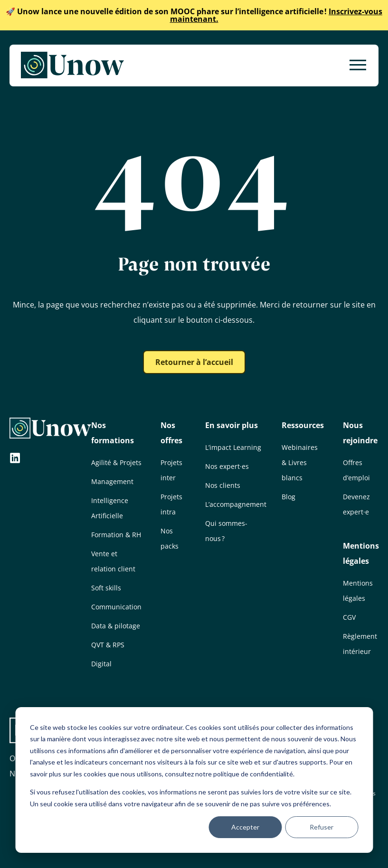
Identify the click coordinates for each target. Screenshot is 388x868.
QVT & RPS (108, 645)
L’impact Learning (233, 447)
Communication (116, 607)
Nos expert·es (227, 466)
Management (112, 481)
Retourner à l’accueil (194, 362)
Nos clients (223, 485)
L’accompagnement (236, 504)
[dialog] (194, 780)
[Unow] (72, 65)
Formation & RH (116, 535)
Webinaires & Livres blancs (300, 462)
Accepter (245, 827)
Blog (289, 497)
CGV (349, 617)
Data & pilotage (116, 626)
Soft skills (106, 588)
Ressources (303, 425)
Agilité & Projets (116, 462)
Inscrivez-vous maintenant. (194, 15)
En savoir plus (232, 425)
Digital (101, 664)
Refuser (322, 827)
